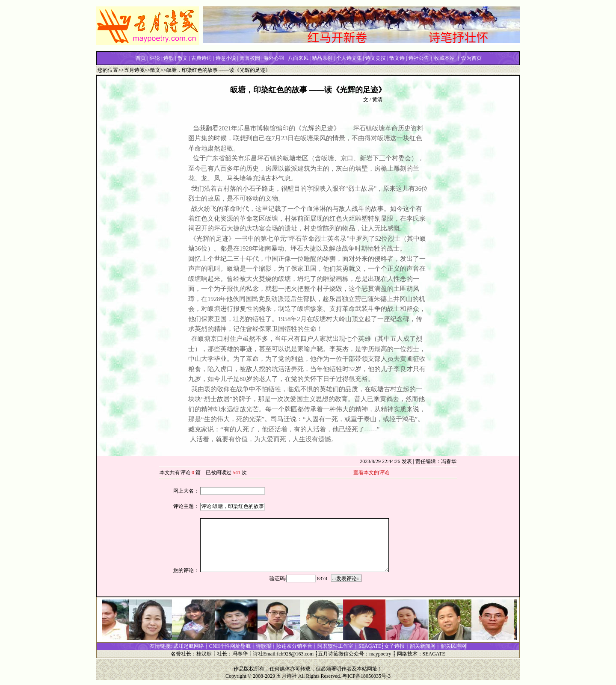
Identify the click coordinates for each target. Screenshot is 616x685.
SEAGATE (434, 654)
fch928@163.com (295, 654)
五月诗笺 (134, 70)
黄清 (377, 100)
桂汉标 (204, 654)
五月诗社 (287, 676)
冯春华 (240, 654)
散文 (155, 70)
